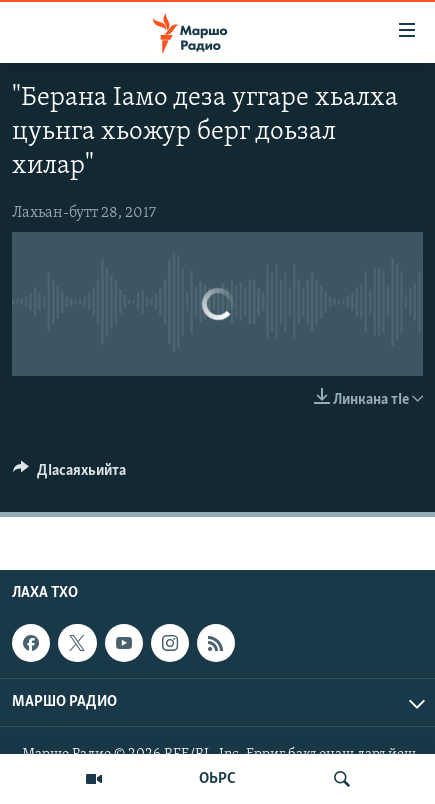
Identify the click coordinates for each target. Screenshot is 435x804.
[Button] (69, 475)
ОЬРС (217, 779)
